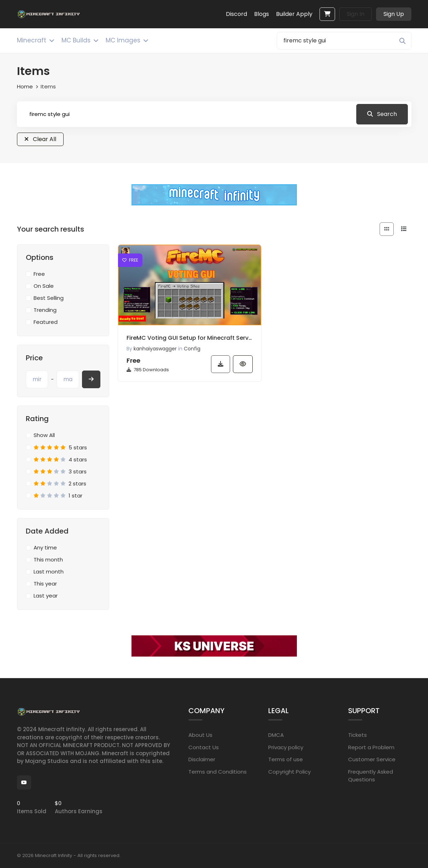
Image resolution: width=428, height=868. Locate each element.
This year (45, 584)
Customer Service (372, 759)
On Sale (44, 286)
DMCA (276, 735)
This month (48, 560)
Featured (46, 322)
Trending (45, 310)
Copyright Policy (289, 772)
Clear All (40, 139)
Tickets (357, 735)
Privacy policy (286, 747)
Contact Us (204, 747)
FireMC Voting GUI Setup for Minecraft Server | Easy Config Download (190, 338)
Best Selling (49, 298)
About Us (200, 735)
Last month (49, 572)
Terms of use (286, 759)
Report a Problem (371, 747)
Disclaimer (202, 759)
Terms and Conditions (218, 772)
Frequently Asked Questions (371, 776)
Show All (44, 435)
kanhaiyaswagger (155, 349)
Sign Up (394, 14)
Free (39, 274)
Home (25, 86)
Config (192, 349)
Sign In (356, 14)
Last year (46, 596)
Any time (45, 547)
